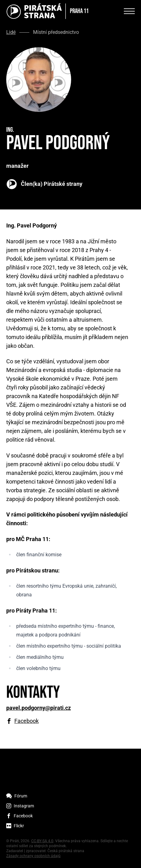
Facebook (27, 721)
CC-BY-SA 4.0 (42, 841)
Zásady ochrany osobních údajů (33, 856)
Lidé (11, 32)
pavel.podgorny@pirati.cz (39, 708)
